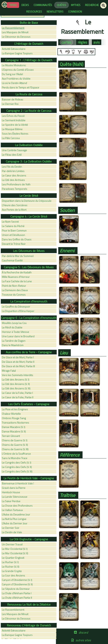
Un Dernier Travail (12, 544)
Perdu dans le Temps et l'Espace (21, 87)
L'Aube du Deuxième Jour (16, 514)
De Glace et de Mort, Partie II (18, 362)
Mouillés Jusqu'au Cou (14, 323)
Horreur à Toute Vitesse (16, 332)
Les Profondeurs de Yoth (16, 184)
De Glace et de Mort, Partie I (18, 357)
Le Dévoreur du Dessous (16, 37)
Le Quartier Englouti (13, 558)
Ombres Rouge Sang (14, 418)
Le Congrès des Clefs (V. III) (17, 471)
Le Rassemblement (13, 28)
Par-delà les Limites (13, 171)
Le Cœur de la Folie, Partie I (17, 393)
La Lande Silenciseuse (15, 497)
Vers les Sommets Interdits (18, 375)
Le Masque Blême (12, 129)
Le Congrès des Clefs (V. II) (17, 467)
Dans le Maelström (13, 345)
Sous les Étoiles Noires (15, 133)
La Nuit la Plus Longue (14, 519)
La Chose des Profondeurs (17, 505)
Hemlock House (11, 492)
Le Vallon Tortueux (12, 510)
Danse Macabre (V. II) (14, 431)
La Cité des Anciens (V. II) (16, 384)
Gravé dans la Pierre (14, 488)
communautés (43, 5)
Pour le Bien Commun (14, 230)
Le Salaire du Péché (13, 226)
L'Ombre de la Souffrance (16, 454)
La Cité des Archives (13, 180)
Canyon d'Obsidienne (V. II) (17, 584)
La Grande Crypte (12, 571)
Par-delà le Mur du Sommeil (18, 256)
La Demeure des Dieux (15, 290)
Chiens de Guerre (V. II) (15, 445)
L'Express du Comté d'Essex (18, 70)
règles (82, 42)
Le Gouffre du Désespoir (16, 306)
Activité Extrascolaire (14, 49)
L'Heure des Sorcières (15, 205)
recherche (92, 5)
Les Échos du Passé (13, 116)
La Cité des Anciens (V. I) (16, 379)
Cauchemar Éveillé (12, 260)
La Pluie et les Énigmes (15, 409)
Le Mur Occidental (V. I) (15, 549)
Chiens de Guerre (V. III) (15, 449)
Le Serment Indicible (14, 120)
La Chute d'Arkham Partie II (17, 598)
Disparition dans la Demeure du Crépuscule (27, 201)
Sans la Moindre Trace (15, 458)
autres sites (83, 640)
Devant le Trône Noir (14, 244)
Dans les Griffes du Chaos (17, 239)
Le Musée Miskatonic (14, 65)
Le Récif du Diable (12, 327)
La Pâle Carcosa (11, 138)
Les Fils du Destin (12, 167)
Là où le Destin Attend (14, 83)
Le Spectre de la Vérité (15, 125)
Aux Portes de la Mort (14, 210)
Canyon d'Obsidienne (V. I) (17, 580)
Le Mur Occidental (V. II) (15, 553)
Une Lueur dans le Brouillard (18, 336)
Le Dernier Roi (10, 104)
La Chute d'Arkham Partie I (17, 593)
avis (97, 42)
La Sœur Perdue (11, 501)
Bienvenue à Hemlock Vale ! (18, 483)
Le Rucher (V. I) (10, 562)
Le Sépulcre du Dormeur (16, 589)
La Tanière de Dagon (14, 341)
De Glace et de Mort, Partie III (18, 366)
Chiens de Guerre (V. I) (15, 440)
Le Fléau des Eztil (12, 155)
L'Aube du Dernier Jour (15, 523)
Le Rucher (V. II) (11, 566)
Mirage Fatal (9, 371)
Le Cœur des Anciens (14, 175)
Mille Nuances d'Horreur (16, 277)
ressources (34, 11)
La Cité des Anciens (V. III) (16, 388)
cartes (66, 42)
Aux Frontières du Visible (16, 78)
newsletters (55, 11)
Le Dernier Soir (11, 528)
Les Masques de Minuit (15, 32)
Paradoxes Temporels (15, 189)
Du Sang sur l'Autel (12, 74)
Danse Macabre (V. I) (14, 427)
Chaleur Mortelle (11, 414)
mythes (76, 5)
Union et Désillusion (13, 235)
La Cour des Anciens (13, 575)
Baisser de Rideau (13, 99)
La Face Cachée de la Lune (17, 281)
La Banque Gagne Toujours (17, 53)
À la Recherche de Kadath (17, 272)
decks (25, 5)
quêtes (62, 5)
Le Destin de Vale (12, 532)
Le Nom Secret (10, 222)
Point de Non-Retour (14, 286)
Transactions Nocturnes (16, 422)
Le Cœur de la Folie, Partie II (18, 397)
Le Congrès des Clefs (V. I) (17, 462)
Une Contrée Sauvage (14, 150)
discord (83, 632)
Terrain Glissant (11, 436)
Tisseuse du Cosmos (14, 294)
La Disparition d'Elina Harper (18, 311)
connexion (75, 11)
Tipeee (13, 5)
